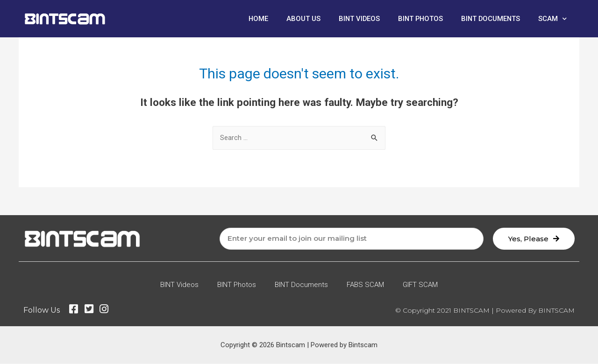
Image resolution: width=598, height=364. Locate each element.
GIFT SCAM (420, 285)
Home (254, 19)
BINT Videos (356, 19)
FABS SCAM (365, 285)
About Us (300, 19)
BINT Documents (490, 19)
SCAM (552, 19)
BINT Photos (418, 19)
